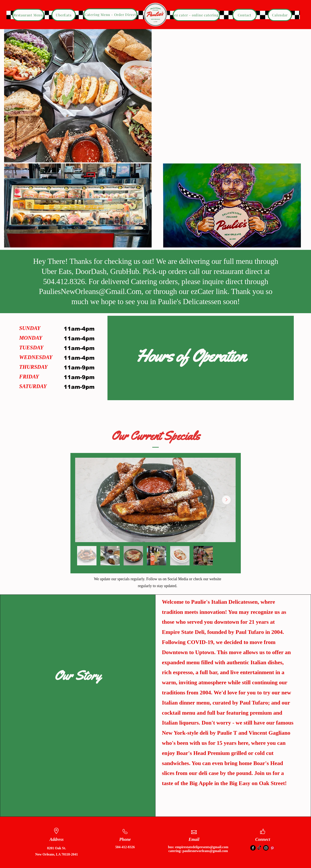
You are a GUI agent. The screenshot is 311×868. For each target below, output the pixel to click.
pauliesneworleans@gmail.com (205, 851)
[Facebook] (253, 848)
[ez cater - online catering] (196, 15)
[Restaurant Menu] (28, 15)
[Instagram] (266, 848)
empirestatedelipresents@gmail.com (202, 847)
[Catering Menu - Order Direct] (110, 15)
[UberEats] (64, 15)
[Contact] (245, 15)
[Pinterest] (272, 848)
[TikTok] (259, 848)
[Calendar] (280, 15)
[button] (78, 96)
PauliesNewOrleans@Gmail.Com (90, 291)
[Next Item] (226, 500)
